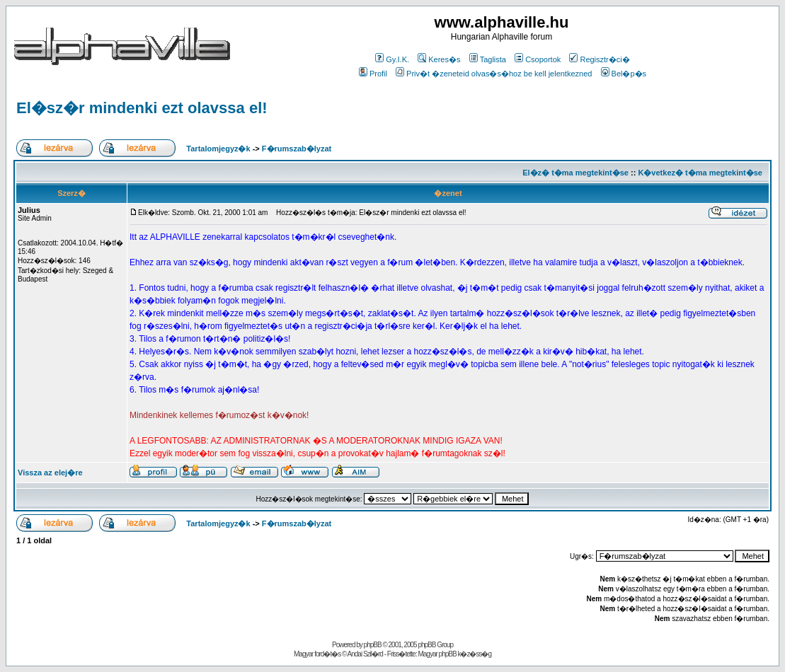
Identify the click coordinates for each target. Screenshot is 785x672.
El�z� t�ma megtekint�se (575, 173)
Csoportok (538, 59)
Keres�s (439, 59)
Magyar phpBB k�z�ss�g (454, 654)
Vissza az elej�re (50, 473)
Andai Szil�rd (365, 654)
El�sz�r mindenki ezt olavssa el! (142, 108)
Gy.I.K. (392, 59)
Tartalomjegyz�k (218, 149)
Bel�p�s (624, 74)
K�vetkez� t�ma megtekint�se (700, 173)
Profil (373, 74)
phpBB (373, 645)
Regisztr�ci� (599, 59)
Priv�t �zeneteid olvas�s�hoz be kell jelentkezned (494, 74)
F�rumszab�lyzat (297, 149)
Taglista (488, 59)
